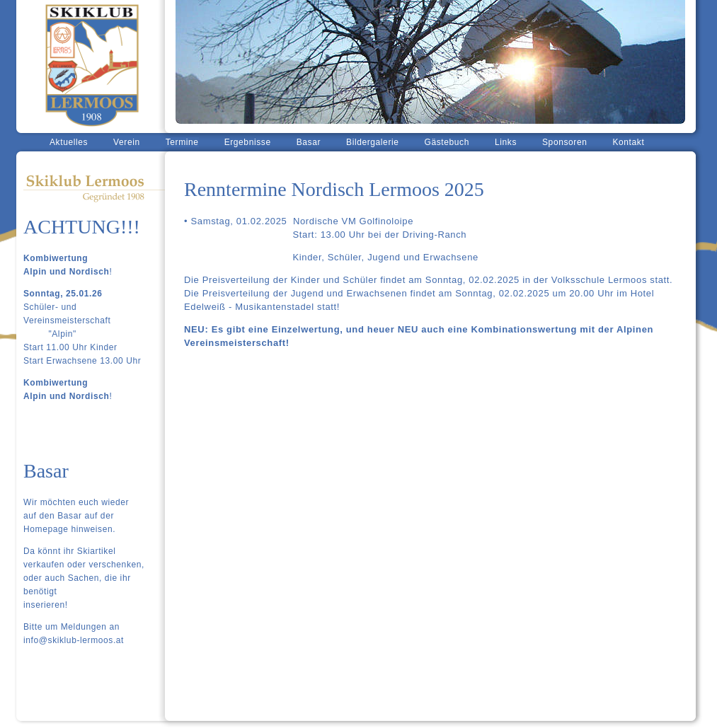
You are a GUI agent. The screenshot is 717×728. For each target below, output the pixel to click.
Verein (127, 142)
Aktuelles (69, 142)
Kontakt (628, 142)
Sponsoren (564, 142)
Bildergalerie (373, 142)
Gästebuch (447, 142)
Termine (182, 142)
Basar (309, 142)
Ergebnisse (248, 142)
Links (506, 142)
